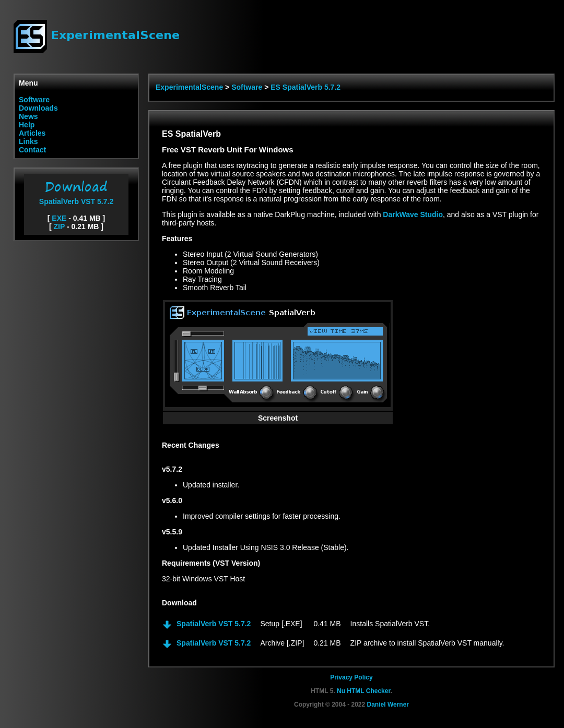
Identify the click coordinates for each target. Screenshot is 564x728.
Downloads (38, 108)
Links (28, 141)
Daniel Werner (388, 705)
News (28, 116)
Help (27, 125)
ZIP (60, 226)
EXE (59, 218)
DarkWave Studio (413, 214)
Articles (32, 133)
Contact (32, 150)
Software (34, 100)
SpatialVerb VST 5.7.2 (76, 197)
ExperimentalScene (189, 87)
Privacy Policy (351, 677)
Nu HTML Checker (363, 691)
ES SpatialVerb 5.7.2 (305, 87)
